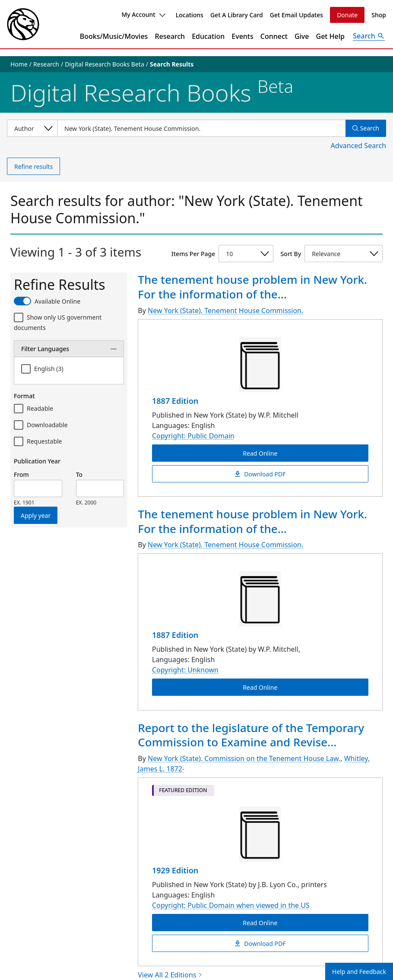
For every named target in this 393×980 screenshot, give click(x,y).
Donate (347, 15)
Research (170, 36)
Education (208, 36)
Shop (379, 15)
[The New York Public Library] (23, 24)
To (79, 474)
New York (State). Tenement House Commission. (225, 311)
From (21, 474)
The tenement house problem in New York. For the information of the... (252, 287)
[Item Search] (201, 128)
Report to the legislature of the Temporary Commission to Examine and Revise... (251, 735)
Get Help (331, 36)
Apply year (36, 515)
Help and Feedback (359, 972)
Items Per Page (193, 254)
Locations (190, 15)
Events (242, 36)
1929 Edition (175, 870)
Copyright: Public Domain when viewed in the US (231, 905)
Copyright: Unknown (185, 670)
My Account (143, 14)
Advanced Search (358, 146)
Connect (274, 36)
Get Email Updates (296, 15)
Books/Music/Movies (114, 36)
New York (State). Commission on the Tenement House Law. (244, 758)
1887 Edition (175, 401)
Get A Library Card (237, 15)
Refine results (33, 167)
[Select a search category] (32, 128)
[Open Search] (369, 36)
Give (302, 36)
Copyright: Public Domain (193, 436)
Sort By (291, 254)
